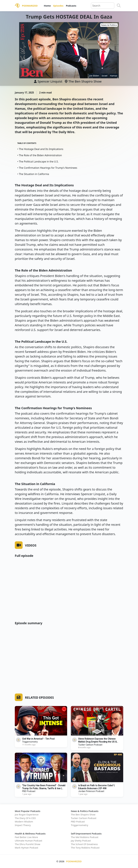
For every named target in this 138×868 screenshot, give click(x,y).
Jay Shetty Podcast (81, 841)
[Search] (119, 6)
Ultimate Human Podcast (29, 841)
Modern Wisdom (24, 821)
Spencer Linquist (50, 81)
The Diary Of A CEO (25, 818)
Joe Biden (94, 76)
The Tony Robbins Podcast (85, 848)
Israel (104, 76)
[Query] (103, 6)
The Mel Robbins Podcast (85, 837)
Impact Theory (23, 825)
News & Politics (109, 25)
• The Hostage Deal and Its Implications (40, 149)
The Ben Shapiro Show (83, 81)
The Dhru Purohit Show (27, 844)
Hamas (114, 76)
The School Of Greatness (84, 844)
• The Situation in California (33, 174)
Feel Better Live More (26, 837)
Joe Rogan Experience (27, 814)
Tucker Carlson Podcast (90, 745)
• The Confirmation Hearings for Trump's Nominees (47, 168)
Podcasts (71, 6)
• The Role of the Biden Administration (40, 155)
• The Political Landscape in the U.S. (38, 162)
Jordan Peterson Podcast (91, 791)
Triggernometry (30, 742)
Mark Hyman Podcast (26, 848)
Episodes (58, 6)
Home (47, 6)
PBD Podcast (29, 791)
